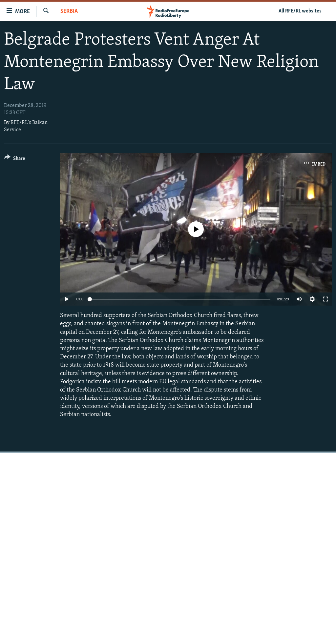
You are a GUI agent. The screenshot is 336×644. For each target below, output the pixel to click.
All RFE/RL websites (300, 11)
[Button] (15, 160)
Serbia (69, 11)
